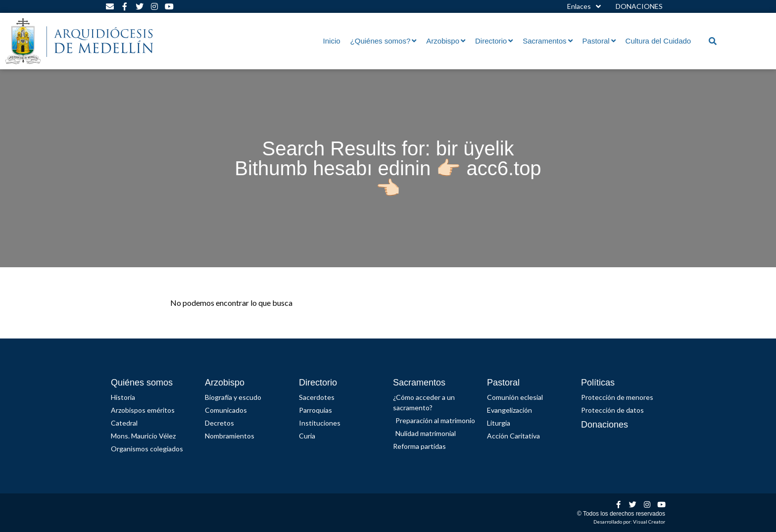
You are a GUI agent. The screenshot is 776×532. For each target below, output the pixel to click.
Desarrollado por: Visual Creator (629, 522)
